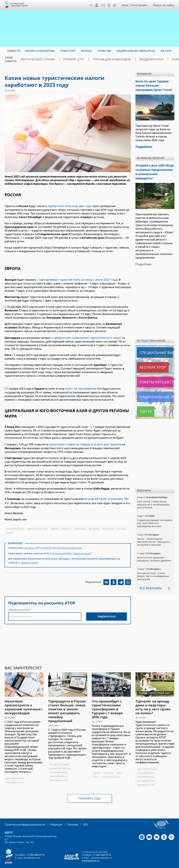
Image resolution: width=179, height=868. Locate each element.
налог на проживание (79, 386)
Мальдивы (81, 524)
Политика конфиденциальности (23, 815)
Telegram (115, 5)
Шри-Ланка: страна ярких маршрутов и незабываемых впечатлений (154, 495)
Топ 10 (142, 402)
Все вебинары (149, 579)
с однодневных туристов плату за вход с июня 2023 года (74, 279)
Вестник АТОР (146, 358)
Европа (55, 524)
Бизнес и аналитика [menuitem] (40, 51)
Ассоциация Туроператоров (19, 4)
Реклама (66, 815)
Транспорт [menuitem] (68, 51)
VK (104, 5)
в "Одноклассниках (81, 548)
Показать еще (90, 789)
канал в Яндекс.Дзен (72, 543)
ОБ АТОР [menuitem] (166, 51)
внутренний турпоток (60, 759)
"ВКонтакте (59, 548)
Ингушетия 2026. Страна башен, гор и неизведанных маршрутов (153, 567)
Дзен (92, 5)
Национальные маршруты (154, 387)
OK (110, 5)
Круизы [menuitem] (86, 51)
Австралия (94, 524)
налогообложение (15, 524)
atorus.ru (165, 862)
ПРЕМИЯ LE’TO (64, 59)
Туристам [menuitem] (104, 51)
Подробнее (143, 255)
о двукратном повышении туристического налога (84, 336)
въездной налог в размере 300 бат (107, 495)
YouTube (97, 5)
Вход (126, 5)
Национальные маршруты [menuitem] (136, 51)
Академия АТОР (129, 59)
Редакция (51, 815)
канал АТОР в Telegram (40, 543)
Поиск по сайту (164, 5)
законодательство (15, 773)
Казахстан (67, 524)
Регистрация (140, 5)
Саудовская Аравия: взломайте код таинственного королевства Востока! (155, 514)
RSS (78, 815)
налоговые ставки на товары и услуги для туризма (82, 441)
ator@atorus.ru (32, 848)
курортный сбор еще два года (68, 206)
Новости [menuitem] (14, 51)
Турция (9, 528)
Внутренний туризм (59, 755)
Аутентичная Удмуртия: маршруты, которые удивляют (155, 549)
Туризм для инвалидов (96, 59)
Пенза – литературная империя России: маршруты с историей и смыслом (154, 532)
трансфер (108, 763)
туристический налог (38, 524)
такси (119, 763)
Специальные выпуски (152, 343)
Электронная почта (19, 603)
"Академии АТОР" (30, 556)
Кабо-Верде (109, 524)
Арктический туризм (34, 59)
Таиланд (122, 524)
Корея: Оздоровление (161, 59)
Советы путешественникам (155, 373)
